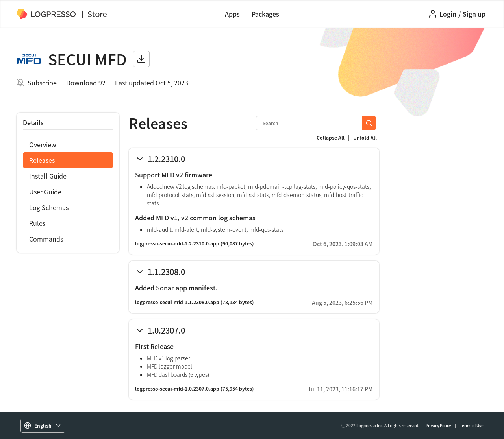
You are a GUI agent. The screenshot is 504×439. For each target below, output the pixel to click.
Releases (42, 160)
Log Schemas (49, 207)
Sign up (474, 14)
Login (448, 14)
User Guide (45, 192)
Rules (37, 223)
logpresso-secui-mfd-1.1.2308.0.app (177, 302)
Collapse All (331, 138)
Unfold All (365, 138)
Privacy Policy (438, 425)
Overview (43, 144)
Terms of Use (472, 425)
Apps (232, 14)
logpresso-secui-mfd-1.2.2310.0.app (177, 243)
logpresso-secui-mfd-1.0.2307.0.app (177, 389)
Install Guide (48, 176)
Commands (46, 239)
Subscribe (42, 83)
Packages (265, 14)
